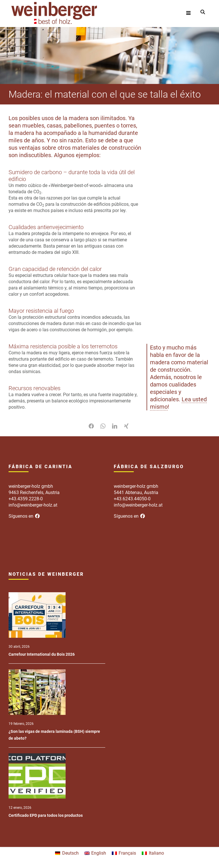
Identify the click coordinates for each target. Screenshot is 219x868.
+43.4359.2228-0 (26, 499)
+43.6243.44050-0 (132, 499)
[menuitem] (67, 853)
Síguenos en (24, 516)
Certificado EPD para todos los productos (46, 815)
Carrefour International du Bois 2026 (42, 654)
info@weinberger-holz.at (33, 505)
